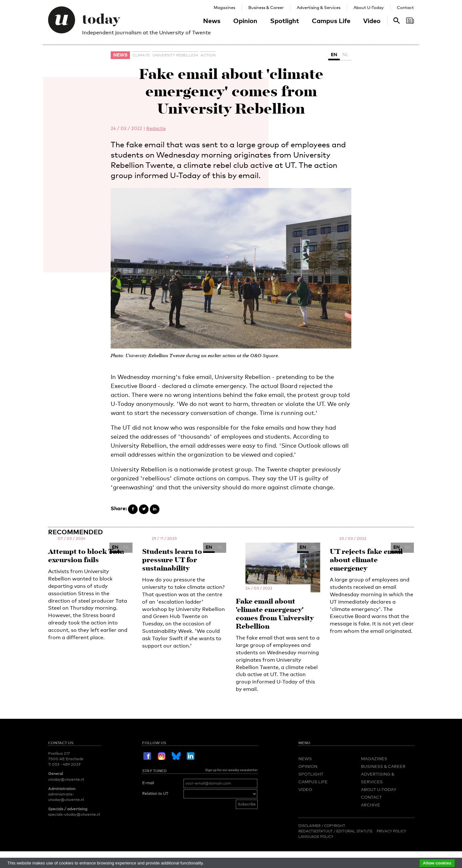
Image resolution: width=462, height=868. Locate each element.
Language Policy (316, 837)
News (212, 21)
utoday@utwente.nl (66, 779)
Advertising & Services (319, 7)
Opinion (245, 21)
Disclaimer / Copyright (322, 826)
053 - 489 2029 (66, 764)
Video (372, 21)
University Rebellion (175, 55)
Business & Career (266, 7)
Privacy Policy (391, 831)
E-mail (148, 783)
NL (346, 54)
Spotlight (285, 21)
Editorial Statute (354, 831)
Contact (405, 7)
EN (334, 54)
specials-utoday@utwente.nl (74, 814)
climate (141, 55)
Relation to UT (155, 794)
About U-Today (369, 7)
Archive (371, 805)
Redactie (156, 128)
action (208, 55)
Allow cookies (437, 863)
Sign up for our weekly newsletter (231, 770)
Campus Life (331, 21)
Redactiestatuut (316, 831)
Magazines (224, 7)
